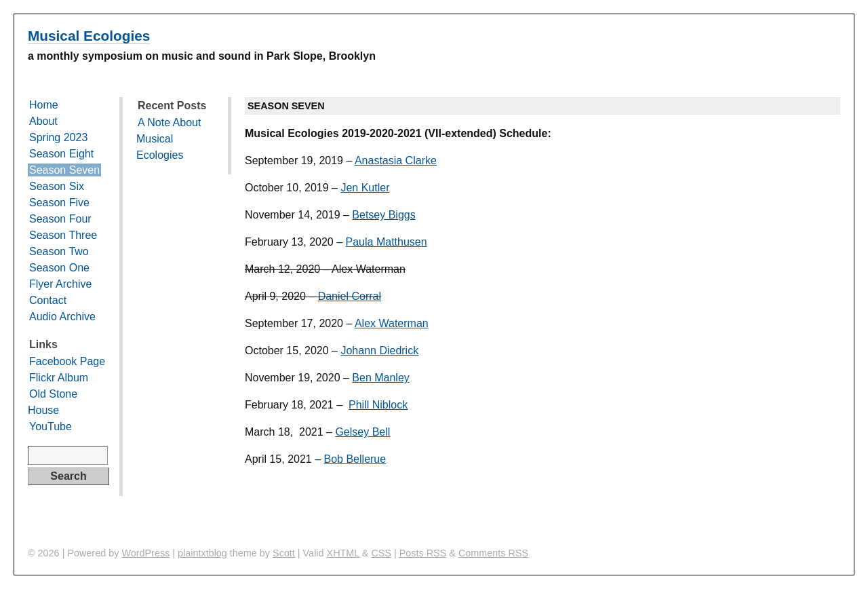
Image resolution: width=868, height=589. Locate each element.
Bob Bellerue (355, 459)
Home (44, 105)
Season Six (57, 186)
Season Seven (64, 170)
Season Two (59, 251)
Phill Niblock (378, 405)
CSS (381, 553)
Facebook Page (67, 361)
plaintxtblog (202, 553)
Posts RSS (423, 553)
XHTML (343, 553)
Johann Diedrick (379, 350)
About (43, 121)
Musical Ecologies (89, 36)
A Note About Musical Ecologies (169, 139)
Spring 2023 (58, 137)
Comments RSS (493, 553)
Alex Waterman (392, 323)
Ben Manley (381, 378)
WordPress (145, 553)
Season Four (60, 219)
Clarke (419, 160)
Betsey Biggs (383, 215)
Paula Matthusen (387, 242)
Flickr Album (59, 378)
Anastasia (378, 160)
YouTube (51, 426)
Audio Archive (62, 317)
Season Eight (61, 154)
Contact (48, 300)
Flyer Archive (60, 284)
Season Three (63, 235)
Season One (59, 268)
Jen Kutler (365, 188)
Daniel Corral (350, 296)
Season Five (59, 203)
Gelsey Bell (362, 432)
